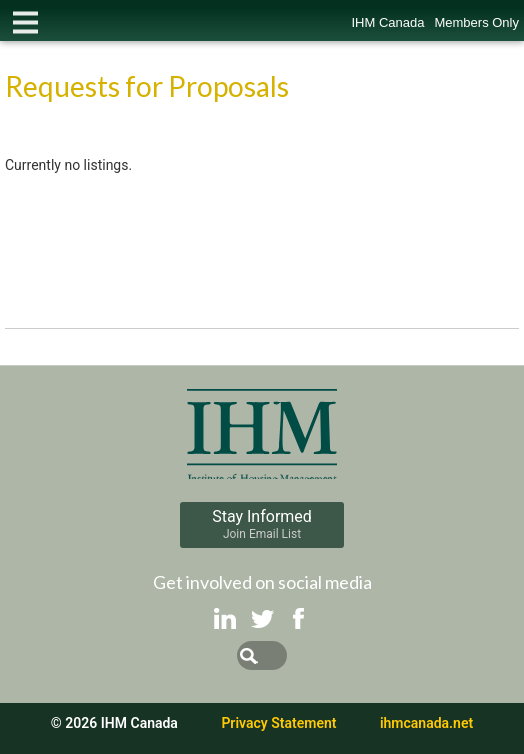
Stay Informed (262, 524)
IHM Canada (387, 22)
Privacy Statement (278, 723)
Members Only (476, 22)
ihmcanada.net (426, 723)
